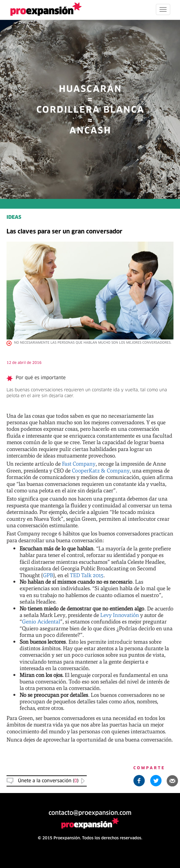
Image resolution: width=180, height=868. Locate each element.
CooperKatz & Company (101, 470)
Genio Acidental (41, 621)
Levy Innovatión (120, 615)
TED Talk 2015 (87, 575)
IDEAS (14, 218)
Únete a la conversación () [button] (48, 781)
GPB (48, 575)
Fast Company (79, 464)
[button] (172, 781)
